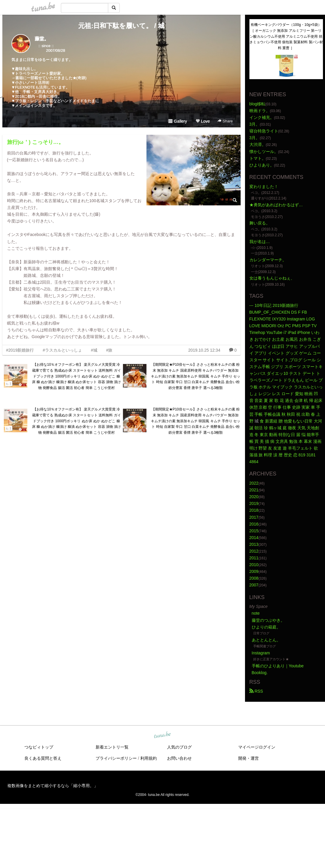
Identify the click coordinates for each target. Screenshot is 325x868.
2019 (254, 503)
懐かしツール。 (264, 152)
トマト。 (258, 158)
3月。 (255, 124)
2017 (254, 517)
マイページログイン (257, 747)
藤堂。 (42, 39)
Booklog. (260, 673)
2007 (254, 585)
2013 (254, 544)
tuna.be (162, 735)
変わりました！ (264, 187)
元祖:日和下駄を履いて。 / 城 (121, 26)
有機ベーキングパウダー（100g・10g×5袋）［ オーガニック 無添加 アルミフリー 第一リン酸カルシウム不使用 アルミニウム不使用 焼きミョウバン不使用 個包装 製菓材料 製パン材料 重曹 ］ (286, 36)
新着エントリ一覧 (112, 747)
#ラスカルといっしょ (62, 350)
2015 (254, 531)
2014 (254, 538)
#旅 (109, 350)
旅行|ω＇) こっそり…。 (35, 142)
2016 (254, 524)
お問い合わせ (179, 758)
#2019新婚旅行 (20, 350)
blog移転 (257, 104)
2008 (254, 578)
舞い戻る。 (260, 223)
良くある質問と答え (43, 758)
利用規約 (149, 758)
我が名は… (260, 242)
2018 (254, 510)
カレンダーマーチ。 (268, 260)
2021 (254, 490)
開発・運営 (249, 758)
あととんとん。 (266, 640)
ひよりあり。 (262, 165)
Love (203, 121)
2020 (254, 497)
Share (225, 121)
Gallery (178, 121)
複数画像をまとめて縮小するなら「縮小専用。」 (53, 786)
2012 (254, 551)
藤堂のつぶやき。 (268, 620)
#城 (94, 350)
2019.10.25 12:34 (204, 350)
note (256, 613)
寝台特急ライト (264, 131)
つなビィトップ (39, 747)
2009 (254, 571)
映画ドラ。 (260, 111)
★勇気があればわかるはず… (276, 205)
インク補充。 (262, 117)
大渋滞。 (258, 144)
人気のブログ (179, 747)
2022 (254, 483)
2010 (254, 565)
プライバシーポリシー (116, 758)
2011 (254, 558)
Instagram (261, 653)
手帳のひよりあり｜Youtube (278, 666)
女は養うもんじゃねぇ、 (272, 278)
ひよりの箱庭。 (266, 627)
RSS (256, 691)
